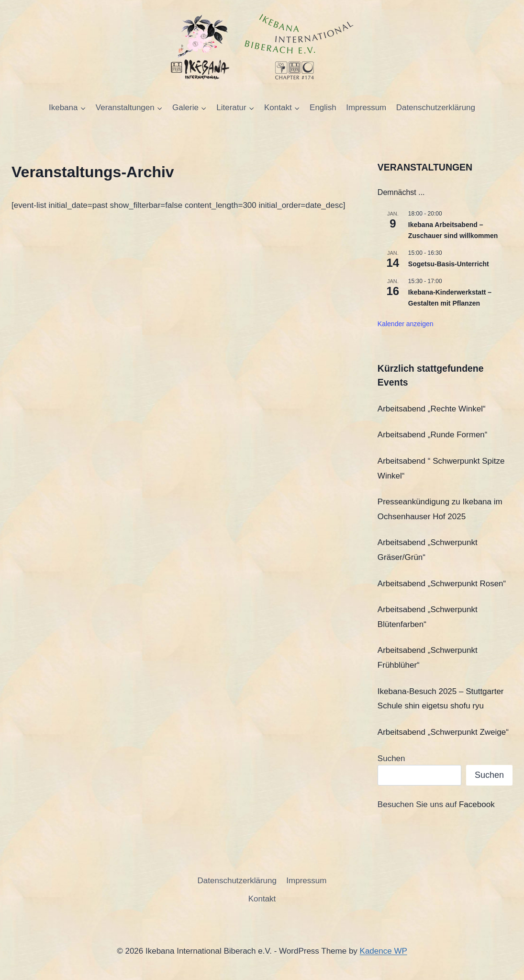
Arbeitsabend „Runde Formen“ (433, 435)
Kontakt (262, 899)
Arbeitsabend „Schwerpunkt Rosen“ (442, 584)
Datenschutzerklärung (436, 108)
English (323, 108)
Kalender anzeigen (406, 324)
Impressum (366, 108)
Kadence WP (384, 951)
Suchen (391, 758)
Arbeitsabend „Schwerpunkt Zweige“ (443, 732)
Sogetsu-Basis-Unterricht (449, 264)
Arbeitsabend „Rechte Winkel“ (432, 409)
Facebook (477, 804)
